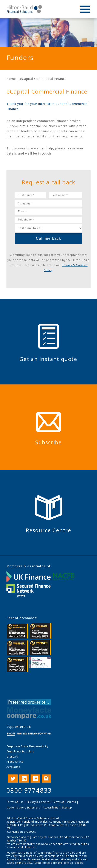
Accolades (13, 767)
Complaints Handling (20, 751)
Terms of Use (15, 802)
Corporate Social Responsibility (27, 746)
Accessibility (51, 808)
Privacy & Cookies (38, 802)
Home (11, 79)
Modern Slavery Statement (23, 808)
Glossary (12, 756)
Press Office (15, 762)
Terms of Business (64, 802)
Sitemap (67, 808)
